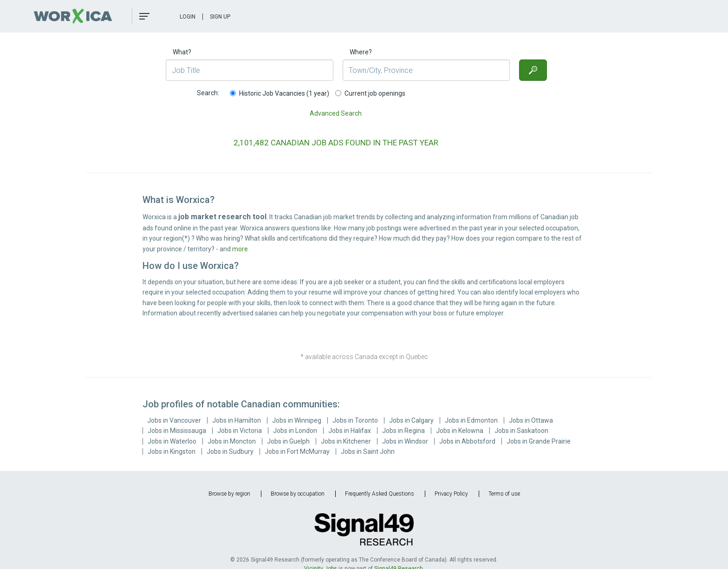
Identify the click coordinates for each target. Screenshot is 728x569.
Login (188, 17)
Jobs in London (295, 431)
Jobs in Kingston (172, 451)
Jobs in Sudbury (230, 451)
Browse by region (229, 494)
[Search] (533, 70)
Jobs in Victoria (240, 431)
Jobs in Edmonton (471, 420)
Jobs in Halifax (350, 431)
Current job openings (370, 93)
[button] (144, 16)
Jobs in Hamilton (237, 420)
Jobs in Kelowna (460, 431)
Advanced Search (336, 113)
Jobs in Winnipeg (297, 420)
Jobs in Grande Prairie (539, 441)
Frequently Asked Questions (380, 494)
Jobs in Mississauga (177, 431)
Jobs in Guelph (288, 441)
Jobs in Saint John (368, 451)
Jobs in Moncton (232, 441)
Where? (361, 52)
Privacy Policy (451, 494)
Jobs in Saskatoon (521, 431)
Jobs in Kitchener (346, 441)
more (240, 249)
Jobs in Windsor (405, 441)
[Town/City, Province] (426, 70)
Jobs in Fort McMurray (297, 451)
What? (182, 52)
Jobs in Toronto (355, 420)
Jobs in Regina (403, 431)
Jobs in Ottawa (531, 420)
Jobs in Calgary (411, 420)
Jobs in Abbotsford (467, 441)
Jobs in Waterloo (172, 441)
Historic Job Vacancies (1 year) (279, 93)
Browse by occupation (298, 494)
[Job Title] (250, 70)
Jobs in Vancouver (174, 420)
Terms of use (504, 494)
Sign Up (220, 17)
